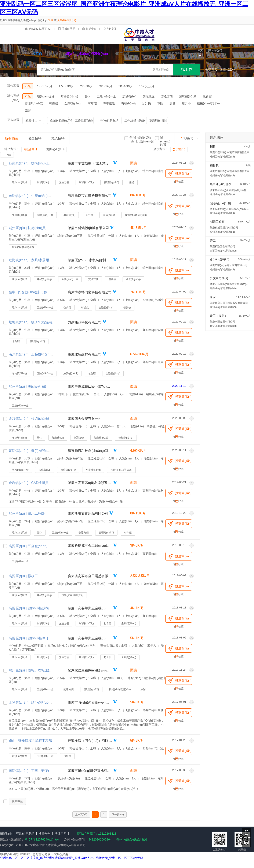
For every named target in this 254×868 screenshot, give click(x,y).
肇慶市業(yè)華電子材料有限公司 (228, 265)
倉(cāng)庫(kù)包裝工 (224, 259)
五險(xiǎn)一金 (106, 96)
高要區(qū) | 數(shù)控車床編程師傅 (36, 638)
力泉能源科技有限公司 (85, 322)
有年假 (92, 103)
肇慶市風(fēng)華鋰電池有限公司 (90, 771)
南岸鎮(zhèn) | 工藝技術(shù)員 (32, 354)
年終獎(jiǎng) (69, 96)
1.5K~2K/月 (66, 86)
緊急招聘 (58, 138)
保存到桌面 (110, 29)
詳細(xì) (181, 149)
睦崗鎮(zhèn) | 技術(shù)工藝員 (32, 163)
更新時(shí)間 (54, 149)
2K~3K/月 (87, 86)
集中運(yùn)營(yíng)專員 (226, 184)
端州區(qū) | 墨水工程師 (27, 513)
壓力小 (186, 103)
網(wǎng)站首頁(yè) (40, 29)
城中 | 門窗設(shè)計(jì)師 (28, 292)
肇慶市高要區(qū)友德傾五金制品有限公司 (90, 483)
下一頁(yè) (118, 815)
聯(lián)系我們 (25, 834)
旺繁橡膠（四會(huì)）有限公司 (90, 741)
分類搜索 (211, 70)
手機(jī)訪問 (69, 29)
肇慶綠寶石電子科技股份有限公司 (229, 303)
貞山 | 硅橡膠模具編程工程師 (30, 741)
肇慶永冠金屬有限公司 (222, 322)
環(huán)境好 (46, 96)
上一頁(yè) (81, 815)
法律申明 (61, 834)
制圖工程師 (217, 222)
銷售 (213, 146)
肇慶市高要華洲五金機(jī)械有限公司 (90, 608)
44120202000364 (100, 839)
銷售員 (214, 165)
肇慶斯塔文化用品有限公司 (88, 513)
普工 (213, 241)
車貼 (160, 103)
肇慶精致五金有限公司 (222, 246)
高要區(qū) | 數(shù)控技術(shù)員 (34, 608)
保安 (213, 297)
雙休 (87, 96)
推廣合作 (44, 834)
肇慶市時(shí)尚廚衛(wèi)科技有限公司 (90, 702)
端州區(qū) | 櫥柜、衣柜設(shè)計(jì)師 (38, 670)
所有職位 (12, 138)
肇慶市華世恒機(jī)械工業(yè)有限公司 (90, 163)
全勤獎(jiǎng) (73, 103)
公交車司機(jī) (219, 278)
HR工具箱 (122, 54)
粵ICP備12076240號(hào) (42, 839)
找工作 (37, 54)
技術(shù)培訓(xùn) (210, 103)
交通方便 (167, 96)
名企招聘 (35, 138)
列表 (9, 155)
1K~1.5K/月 (45, 86)
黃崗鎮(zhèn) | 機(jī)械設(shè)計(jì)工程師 (40, 451)
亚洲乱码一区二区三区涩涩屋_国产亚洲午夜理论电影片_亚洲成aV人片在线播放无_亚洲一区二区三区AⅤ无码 (72, 858)
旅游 (28, 110)
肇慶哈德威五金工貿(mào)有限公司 (90, 546)
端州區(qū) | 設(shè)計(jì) (27, 386)
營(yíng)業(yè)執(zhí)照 (132, 839)
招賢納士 (6, 834)
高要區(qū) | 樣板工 (23, 576)
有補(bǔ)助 (128, 103)
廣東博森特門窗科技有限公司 (90, 292)
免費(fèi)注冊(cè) (67, 20)
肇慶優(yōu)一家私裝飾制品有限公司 (90, 260)
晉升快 (146, 103)
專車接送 (109, 103)
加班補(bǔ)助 (188, 96)
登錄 (51, 20)
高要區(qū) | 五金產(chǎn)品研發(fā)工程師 (41, 546)
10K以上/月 (147, 86)
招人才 (54, 54)
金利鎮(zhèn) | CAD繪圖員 (29, 483)
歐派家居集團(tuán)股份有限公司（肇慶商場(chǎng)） (90, 670)
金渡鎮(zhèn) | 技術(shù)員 (29, 419)
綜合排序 (29, 149)
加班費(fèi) (129, 96)
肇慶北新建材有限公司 (85, 354)
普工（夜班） (219, 316)
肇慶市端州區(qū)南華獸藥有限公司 (230, 152)
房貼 (173, 103)
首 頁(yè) (19, 54)
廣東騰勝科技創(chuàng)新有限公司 (90, 451)
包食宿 (207, 96)
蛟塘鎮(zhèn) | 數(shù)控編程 (31, 322)
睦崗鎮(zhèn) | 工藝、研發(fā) (31, 771)
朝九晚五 (149, 96)
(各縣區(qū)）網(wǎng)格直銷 (229, 203)
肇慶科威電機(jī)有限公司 (224, 228)
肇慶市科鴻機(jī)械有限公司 (88, 228)
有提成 (54, 103)
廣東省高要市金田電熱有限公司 (90, 576)
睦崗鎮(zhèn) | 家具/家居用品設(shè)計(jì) (40, 260)
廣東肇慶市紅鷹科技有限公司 (90, 195)
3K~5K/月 (106, 86)
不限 (28, 86)
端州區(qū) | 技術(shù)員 (27, 228)
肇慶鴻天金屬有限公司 (85, 419)
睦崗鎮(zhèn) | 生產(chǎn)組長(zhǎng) (37, 196)
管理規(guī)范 (34, 103)
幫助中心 (92, 29)
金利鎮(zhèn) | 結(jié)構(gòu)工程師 (35, 702)
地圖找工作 (228, 70)
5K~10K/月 (126, 86)
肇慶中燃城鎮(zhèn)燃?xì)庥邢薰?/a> (90, 386)
